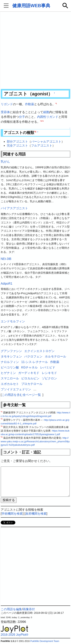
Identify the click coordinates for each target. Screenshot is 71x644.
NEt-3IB (6, 259)
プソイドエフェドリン (16, 389)
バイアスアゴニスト (14, 208)
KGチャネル (29, 367)
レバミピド (48, 367)
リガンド (7, 104)
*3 (43, 121)
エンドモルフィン (13, 321)
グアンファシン (11, 351)
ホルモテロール (55, 356)
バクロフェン (33, 356)
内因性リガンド (48, 117)
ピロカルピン (30, 378)
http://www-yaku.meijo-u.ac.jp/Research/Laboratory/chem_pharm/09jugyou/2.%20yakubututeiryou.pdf (35, 441)
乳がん (5, 162)
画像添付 (29, 609)
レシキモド (49, 373)
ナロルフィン (10, 362)
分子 (22, 117)
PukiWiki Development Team (45, 641)
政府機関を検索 (36, 514)
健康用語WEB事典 (31, 6)
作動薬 (30, 104)
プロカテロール (32, 384)
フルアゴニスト (42, 146)
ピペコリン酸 (10, 367)
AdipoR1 (7, 284)
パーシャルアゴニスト (46, 142)
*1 (56, 103)
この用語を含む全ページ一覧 (21, 395)
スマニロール (10, 378)
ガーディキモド (29, 373)
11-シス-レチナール (34, 362)
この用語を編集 (11, 609)
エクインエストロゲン (39, 351)
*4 (35, 132)
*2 (41, 121)
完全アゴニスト (17, 146)
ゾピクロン (49, 378)
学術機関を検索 (12, 514)
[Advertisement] (35, 51)
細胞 (46, 112)
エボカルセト (10, 384)
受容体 (5, 112)
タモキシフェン (11, 356)
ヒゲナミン (8, 373)
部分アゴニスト (17, 142)
